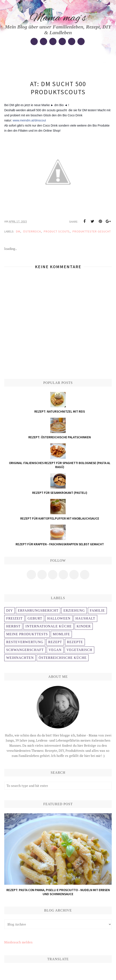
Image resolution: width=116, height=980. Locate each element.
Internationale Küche (49, 626)
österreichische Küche (63, 658)
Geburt (35, 618)
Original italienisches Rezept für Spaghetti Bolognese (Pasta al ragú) (60, 465)
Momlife (61, 634)
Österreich (32, 231)
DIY (9, 610)
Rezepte (75, 642)
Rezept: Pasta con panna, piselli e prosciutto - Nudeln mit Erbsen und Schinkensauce (58, 892)
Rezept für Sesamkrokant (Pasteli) (60, 493)
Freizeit (14, 618)
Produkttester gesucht (92, 231)
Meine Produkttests (27, 634)
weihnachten (20, 658)
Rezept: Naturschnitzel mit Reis (60, 411)
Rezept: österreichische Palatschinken (60, 437)
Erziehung (74, 610)
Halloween (59, 618)
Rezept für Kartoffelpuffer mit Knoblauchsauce (60, 518)
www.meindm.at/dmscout (29, 120)
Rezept (55, 642)
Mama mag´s (58, 18)
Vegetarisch (79, 650)
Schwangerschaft (25, 650)
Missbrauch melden (18, 942)
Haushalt (85, 618)
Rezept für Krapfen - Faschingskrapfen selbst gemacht (60, 544)
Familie (97, 610)
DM (18, 231)
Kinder (84, 626)
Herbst (13, 626)
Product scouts (57, 231)
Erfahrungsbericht (38, 610)
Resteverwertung (25, 642)
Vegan (55, 650)
